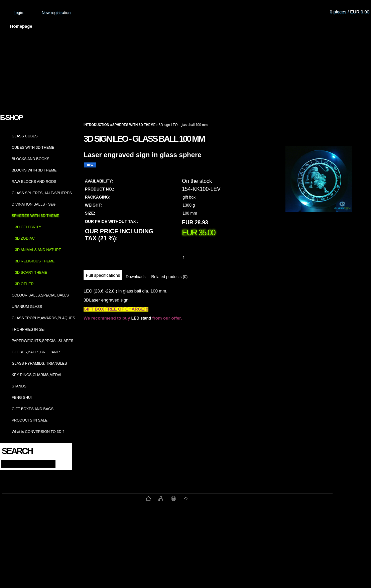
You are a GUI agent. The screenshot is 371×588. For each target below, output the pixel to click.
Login (18, 13)
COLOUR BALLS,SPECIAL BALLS (40, 295)
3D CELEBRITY (28, 227)
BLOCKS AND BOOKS (30, 159)
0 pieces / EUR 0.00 (349, 12)
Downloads (136, 277)
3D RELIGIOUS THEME (35, 261)
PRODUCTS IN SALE (30, 420)
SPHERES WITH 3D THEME (35, 216)
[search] (61, 463)
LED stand (142, 318)
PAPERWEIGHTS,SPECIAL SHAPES (42, 341)
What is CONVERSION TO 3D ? (38, 432)
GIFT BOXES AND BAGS (33, 409)
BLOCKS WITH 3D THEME (34, 170)
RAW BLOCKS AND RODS (34, 182)
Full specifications (103, 275)
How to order (241, 26)
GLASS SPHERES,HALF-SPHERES (42, 193)
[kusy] (192, 258)
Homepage (21, 26)
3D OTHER (24, 284)
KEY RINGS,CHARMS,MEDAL (37, 375)
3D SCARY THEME (31, 272)
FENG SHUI (22, 397)
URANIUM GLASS (27, 307)
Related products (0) (170, 277)
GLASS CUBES (25, 136)
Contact (279, 26)
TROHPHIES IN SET (29, 329)
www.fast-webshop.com (74, 498)
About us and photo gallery (77, 26)
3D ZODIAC (25, 238)
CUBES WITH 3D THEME (33, 147)
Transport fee (197, 26)
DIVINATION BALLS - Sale (34, 204)
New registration (56, 13)
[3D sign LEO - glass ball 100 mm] (319, 185)
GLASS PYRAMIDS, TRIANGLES (39, 363)
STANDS (19, 386)
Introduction (96, 125)
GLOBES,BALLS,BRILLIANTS (37, 352)
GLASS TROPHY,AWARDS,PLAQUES (43, 318)
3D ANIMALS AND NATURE (38, 250)
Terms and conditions (144, 26)
